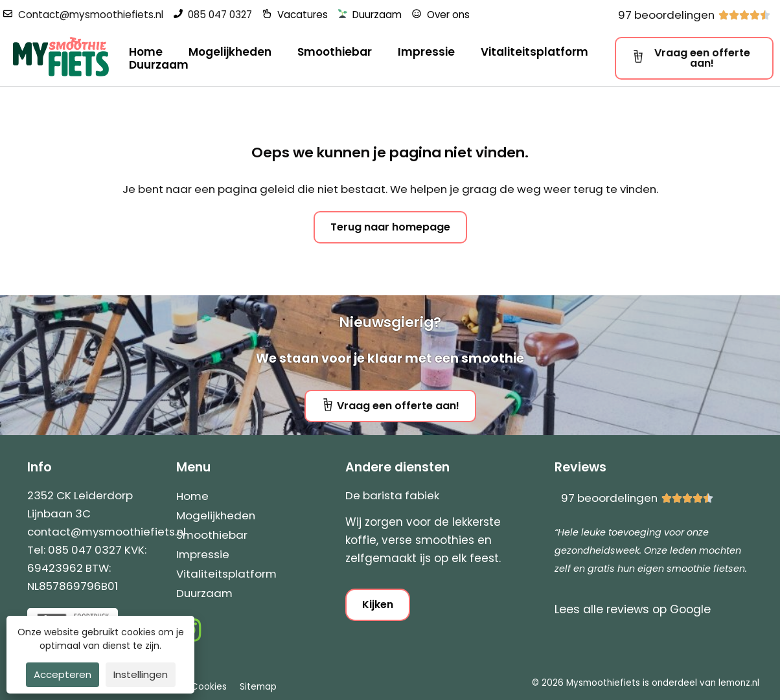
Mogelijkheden (230, 52)
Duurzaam (159, 65)
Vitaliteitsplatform (534, 52)
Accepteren (63, 674)
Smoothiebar (335, 52)
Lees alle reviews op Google (633, 609)
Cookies (209, 687)
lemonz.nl (739, 683)
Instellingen (141, 674)
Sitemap (258, 687)
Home (146, 52)
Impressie (426, 52)
